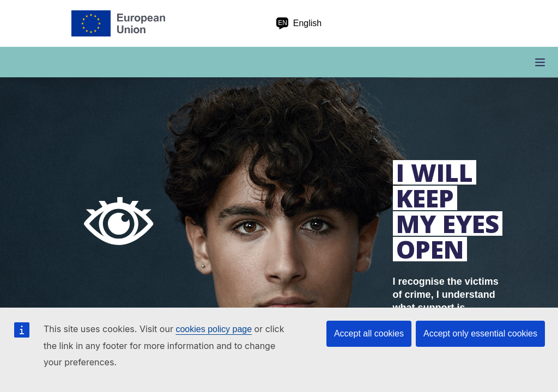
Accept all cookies (369, 333)
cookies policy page (214, 329)
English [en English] (299, 23)
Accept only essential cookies (480, 333)
